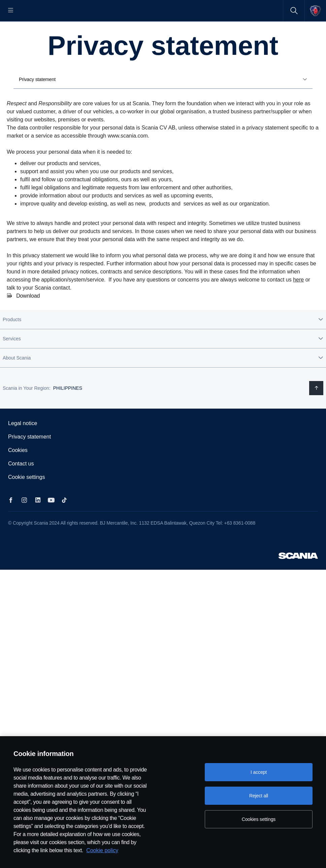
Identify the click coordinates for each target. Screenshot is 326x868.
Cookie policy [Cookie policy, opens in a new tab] (102, 850)
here (298, 301)
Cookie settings (26, 499)
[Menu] (11, 11)
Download (28, 317)
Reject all (259, 796)
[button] (163, 341)
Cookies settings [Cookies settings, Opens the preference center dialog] (259, 819)
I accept (259, 772)
